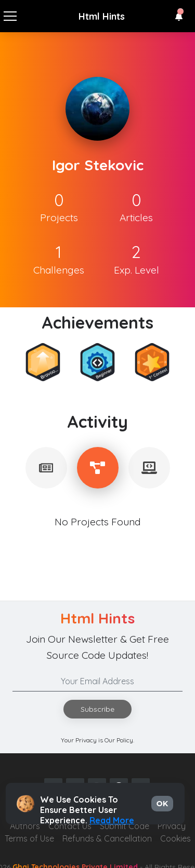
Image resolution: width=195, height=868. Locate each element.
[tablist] (46, 468)
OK (162, 804)
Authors (25, 826)
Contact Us (70, 826)
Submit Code (125, 826)
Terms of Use (29, 838)
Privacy (172, 826)
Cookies (175, 838)
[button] (179, 17)
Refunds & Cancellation (107, 838)
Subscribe (97, 709)
